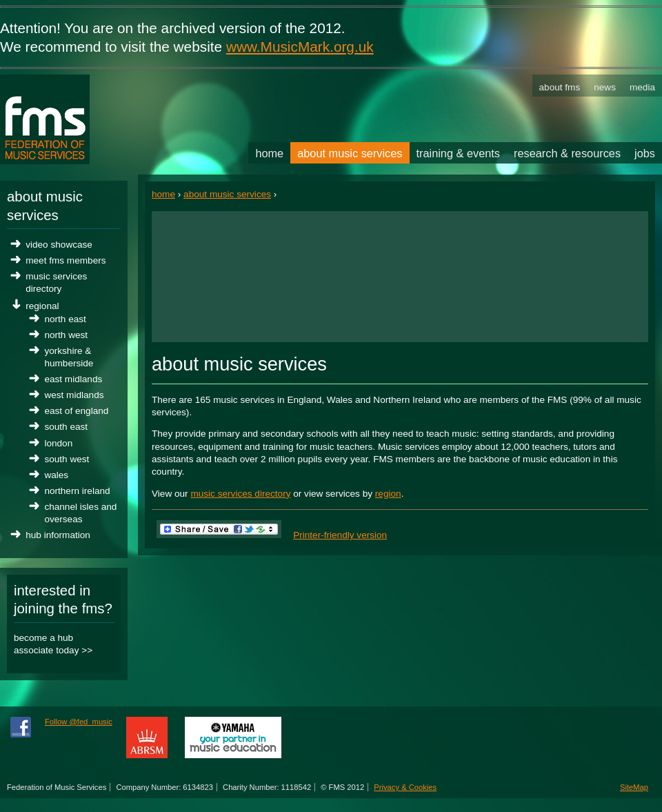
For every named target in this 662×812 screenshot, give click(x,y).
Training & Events (459, 153)
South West (67, 459)
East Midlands (73, 379)
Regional (42, 306)
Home (163, 194)
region (388, 494)
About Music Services (227, 194)
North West (66, 335)
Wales (56, 475)
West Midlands (74, 395)
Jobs (645, 153)
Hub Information (58, 535)
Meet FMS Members (66, 260)
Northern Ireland (77, 491)
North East (65, 319)
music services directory (240, 494)
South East (66, 427)
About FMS (560, 87)
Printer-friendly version (340, 535)
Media (642, 87)
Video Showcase (59, 245)
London (58, 443)
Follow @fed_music (79, 722)
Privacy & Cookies (405, 787)
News (605, 87)
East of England (76, 411)
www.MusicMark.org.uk (300, 47)
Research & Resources (567, 153)
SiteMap (634, 787)
